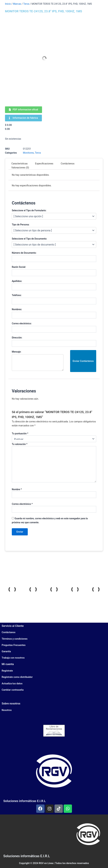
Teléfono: (17, 295)
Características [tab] (20, 164)
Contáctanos (9, 632)
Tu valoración (20, 444)
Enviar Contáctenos (83, 361)
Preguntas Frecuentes (14, 645)
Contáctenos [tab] (68, 164)
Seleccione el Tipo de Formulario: (29, 210)
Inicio (8, 4)
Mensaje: (17, 352)
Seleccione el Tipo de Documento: (29, 239)
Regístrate (7, 671)
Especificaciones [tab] (44, 164)
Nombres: (17, 309)
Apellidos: (17, 281)
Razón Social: (19, 267)
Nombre (17, 489)
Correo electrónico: (22, 323)
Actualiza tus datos (12, 683)
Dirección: (17, 338)
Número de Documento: (24, 253)
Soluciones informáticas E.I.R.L (25, 801)
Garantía (6, 651)
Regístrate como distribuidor (17, 677)
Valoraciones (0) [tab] (20, 168)
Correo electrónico (22, 504)
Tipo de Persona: (21, 225)
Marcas (17, 4)
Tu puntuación (20, 434)
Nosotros (7, 710)
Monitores (28, 153)
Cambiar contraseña (13, 690)
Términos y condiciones (15, 639)
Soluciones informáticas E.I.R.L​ (27, 856)
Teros (26, 4)
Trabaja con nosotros (13, 658)
